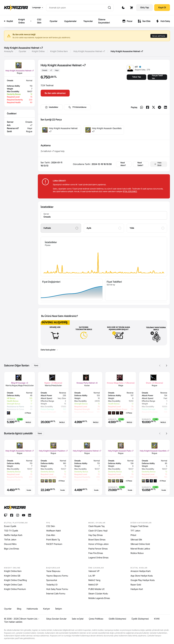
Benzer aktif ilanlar (159, 36)
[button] (167, 366)
